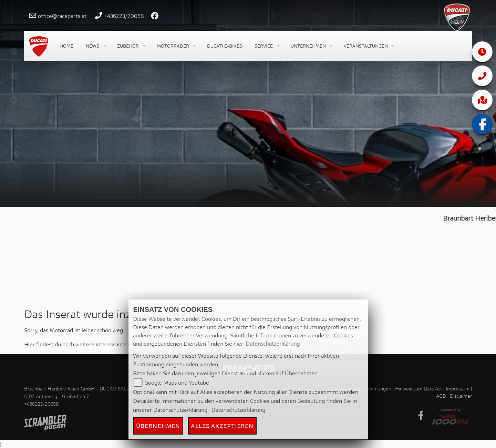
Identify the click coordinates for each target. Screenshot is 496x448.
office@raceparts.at (62, 16)
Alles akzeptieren (222, 426)
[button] (95, 46)
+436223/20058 (124, 16)
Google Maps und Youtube (177, 382)
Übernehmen (158, 426)
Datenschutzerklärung (273, 343)
